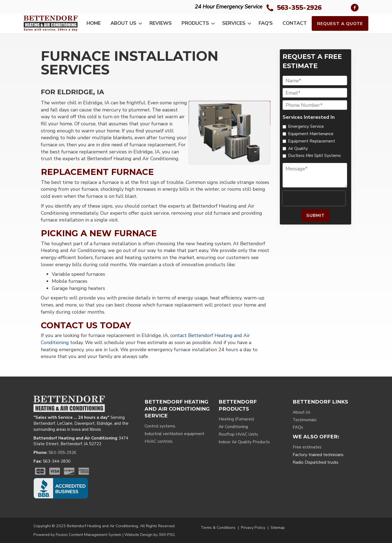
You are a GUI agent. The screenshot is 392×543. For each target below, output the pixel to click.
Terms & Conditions (218, 527)
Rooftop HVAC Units (238, 434)
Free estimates (307, 447)
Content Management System (95, 535)
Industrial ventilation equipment (174, 434)
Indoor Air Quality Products (244, 442)
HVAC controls (159, 441)
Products (199, 23)
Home (94, 23)
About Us (127, 23)
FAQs (298, 427)
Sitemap (278, 527)
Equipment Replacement (312, 141)
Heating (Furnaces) (236, 419)
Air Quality (298, 148)
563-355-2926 (299, 8)
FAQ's (266, 23)
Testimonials (305, 420)
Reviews (161, 23)
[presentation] (314, 198)
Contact (295, 23)
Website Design (138, 535)
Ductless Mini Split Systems (314, 156)
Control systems (160, 426)
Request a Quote (340, 24)
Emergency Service (306, 126)
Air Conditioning (233, 427)
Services (238, 23)
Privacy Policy (253, 527)
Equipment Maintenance (311, 134)
